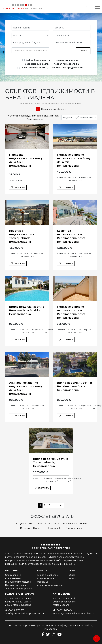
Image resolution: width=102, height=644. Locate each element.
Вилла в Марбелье (47, 575)
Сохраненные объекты (51, 109)
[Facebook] (42, 634)
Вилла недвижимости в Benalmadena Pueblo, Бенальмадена (27, 310)
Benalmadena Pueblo (75, 524)
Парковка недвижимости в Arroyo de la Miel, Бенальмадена (27, 160)
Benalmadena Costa (48, 524)
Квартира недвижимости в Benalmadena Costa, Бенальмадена (72, 236)
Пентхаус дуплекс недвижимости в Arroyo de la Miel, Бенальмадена (75, 160)
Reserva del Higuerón (32, 528)
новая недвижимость (33, 68)
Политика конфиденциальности (65, 625)
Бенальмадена (33, 119)
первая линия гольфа (66, 64)
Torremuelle (54, 528)
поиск (83, 51)
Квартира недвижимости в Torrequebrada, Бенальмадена (22, 236)
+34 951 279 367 (16, 610)
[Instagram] (54, 634)
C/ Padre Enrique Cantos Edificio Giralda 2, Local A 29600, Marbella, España (18, 602)
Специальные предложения (67, 68)
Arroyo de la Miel (24, 524)
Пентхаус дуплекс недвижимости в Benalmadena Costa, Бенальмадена (72, 312)
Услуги (73, 578)
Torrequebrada (74, 528)
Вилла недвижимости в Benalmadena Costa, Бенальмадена (74, 386)
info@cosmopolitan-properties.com (27, 613)
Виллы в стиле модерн (18, 582)
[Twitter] (48, 634)
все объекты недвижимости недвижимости (33, 116)
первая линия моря (67, 60)
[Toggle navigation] (97, 7)
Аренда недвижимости (50, 585)
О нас (72, 575)
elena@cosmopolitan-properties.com (75, 613)
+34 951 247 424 (64, 610)
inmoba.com (51, 629)
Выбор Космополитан (38, 60)
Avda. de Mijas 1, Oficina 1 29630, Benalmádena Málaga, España (66, 602)
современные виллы (37, 64)
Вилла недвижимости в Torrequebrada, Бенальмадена (51, 462)
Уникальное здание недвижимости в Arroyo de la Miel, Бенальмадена (27, 388)
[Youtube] (59, 634)
